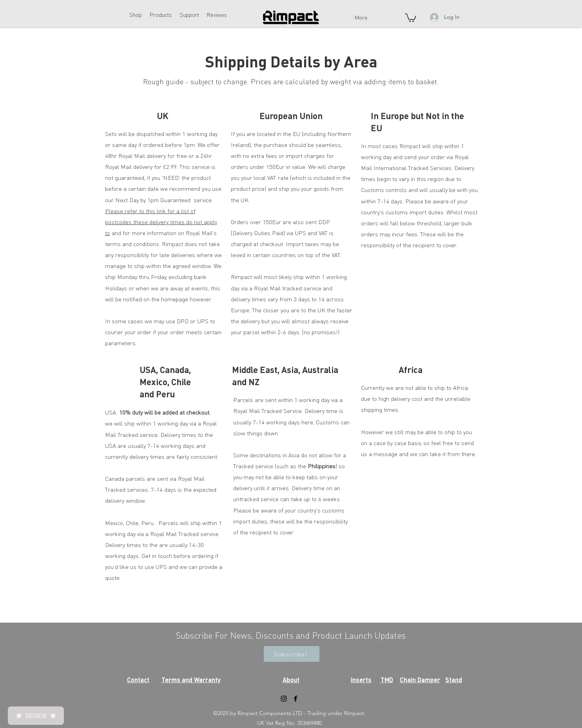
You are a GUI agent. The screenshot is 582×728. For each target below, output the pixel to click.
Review (36, 715)
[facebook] (296, 699)
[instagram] (284, 699)
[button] (136, 14)
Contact (138, 680)
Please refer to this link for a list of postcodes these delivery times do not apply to (161, 222)
